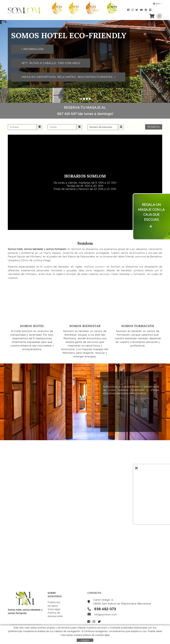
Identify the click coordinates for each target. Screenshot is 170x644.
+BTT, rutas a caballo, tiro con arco (51, 63)
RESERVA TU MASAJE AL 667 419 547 (85, 111)
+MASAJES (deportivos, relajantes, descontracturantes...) (68, 77)
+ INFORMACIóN (32, 49)
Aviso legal (54, 609)
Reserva (154, 127)
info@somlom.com (106, 615)
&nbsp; (97, 410)
